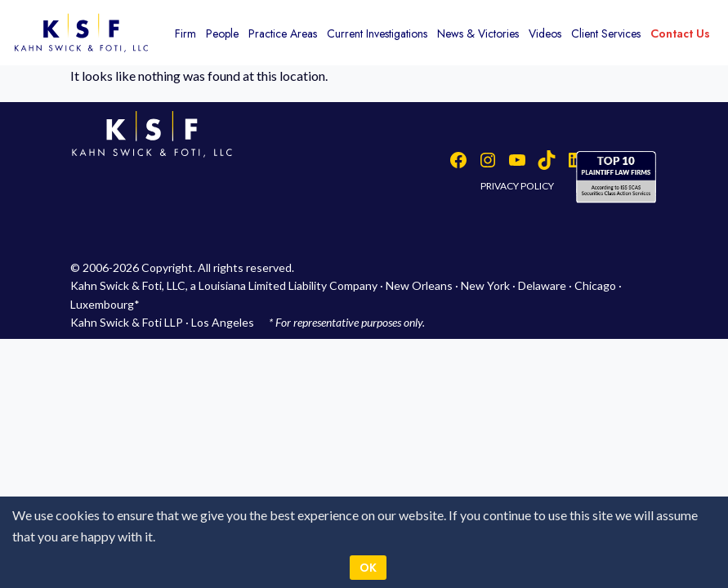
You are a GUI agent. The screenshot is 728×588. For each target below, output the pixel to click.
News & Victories (478, 33)
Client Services (606, 33)
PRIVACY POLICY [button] (517, 186)
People (222, 33)
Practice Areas (283, 33)
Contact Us (680, 33)
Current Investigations (377, 33)
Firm (185, 33)
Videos (545, 33)
